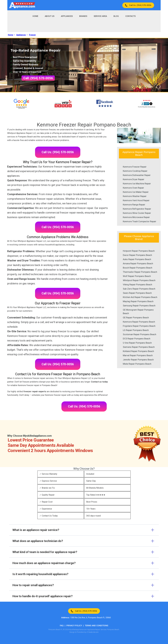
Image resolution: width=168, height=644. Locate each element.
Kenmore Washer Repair (135, 196)
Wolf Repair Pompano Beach (137, 276)
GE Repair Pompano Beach (136, 318)
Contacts (130, 16)
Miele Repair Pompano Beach (137, 364)
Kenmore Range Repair (134, 205)
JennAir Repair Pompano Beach (138, 360)
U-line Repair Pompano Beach (137, 343)
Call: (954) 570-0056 (38, 78)
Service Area (100, 16)
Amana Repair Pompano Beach (138, 263)
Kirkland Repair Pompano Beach (138, 351)
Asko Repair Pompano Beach (137, 259)
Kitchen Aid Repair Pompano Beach (140, 297)
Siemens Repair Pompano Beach (139, 347)
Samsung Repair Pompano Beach (139, 306)
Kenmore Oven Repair (133, 188)
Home (35, 16)
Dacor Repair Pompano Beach (137, 255)
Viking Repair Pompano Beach (137, 285)
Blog (116, 16)
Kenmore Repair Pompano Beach (139, 322)
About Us (50, 16)
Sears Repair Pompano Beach (137, 293)
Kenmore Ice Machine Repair (137, 184)
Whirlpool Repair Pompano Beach (139, 280)
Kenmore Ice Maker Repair (136, 192)
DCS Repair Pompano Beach (137, 339)
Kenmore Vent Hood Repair (136, 200)
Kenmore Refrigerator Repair (137, 209)
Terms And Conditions (96, 626)
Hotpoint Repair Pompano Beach (139, 251)
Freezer (32, 35)
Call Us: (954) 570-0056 (140, 5)
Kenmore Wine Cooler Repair (137, 213)
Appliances (67, 16)
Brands (83, 16)
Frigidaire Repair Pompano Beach (139, 326)
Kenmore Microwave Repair (136, 217)
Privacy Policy (74, 626)
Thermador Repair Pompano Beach (140, 272)
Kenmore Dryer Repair (134, 179)
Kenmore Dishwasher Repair (137, 175)
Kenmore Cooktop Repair (135, 171)
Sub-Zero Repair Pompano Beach (139, 289)
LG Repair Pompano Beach (136, 330)
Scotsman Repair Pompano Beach (140, 334)
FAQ (62, 626)
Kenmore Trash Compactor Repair (140, 221)
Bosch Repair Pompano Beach (138, 268)
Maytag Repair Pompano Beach (138, 301)
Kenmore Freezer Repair (135, 167)
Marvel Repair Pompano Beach (138, 355)
